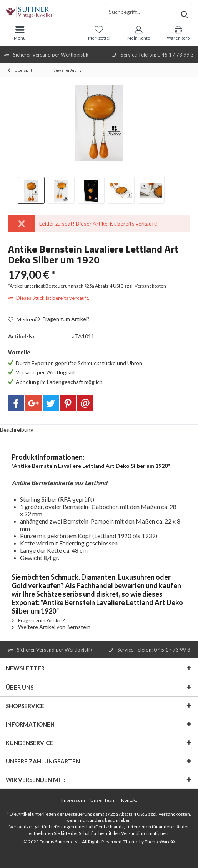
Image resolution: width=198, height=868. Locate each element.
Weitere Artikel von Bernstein (51, 627)
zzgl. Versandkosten (145, 286)
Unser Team (103, 800)
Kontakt (129, 800)
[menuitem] (178, 33)
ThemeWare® (160, 842)
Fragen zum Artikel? (62, 319)
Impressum (73, 800)
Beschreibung (17, 430)
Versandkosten (174, 814)
